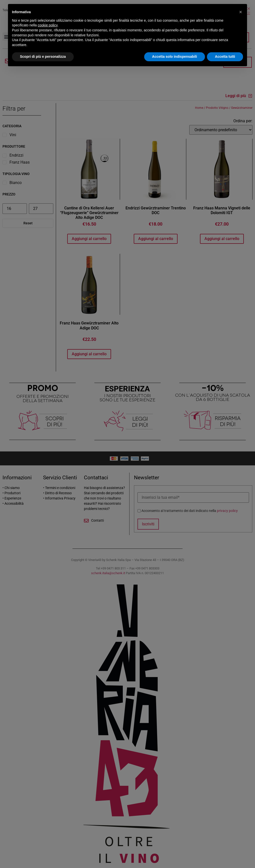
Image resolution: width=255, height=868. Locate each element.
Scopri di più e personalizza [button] (43, 57)
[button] (241, 12)
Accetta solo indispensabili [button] (175, 57)
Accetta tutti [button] (225, 57)
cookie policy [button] (48, 25)
